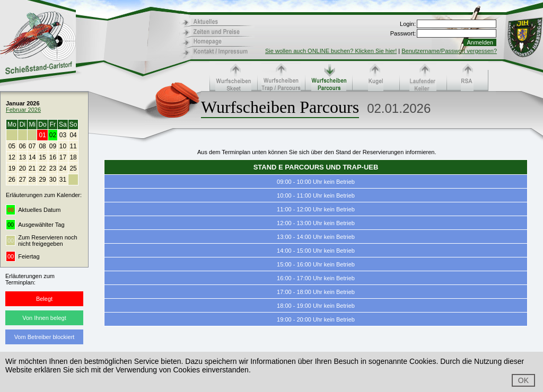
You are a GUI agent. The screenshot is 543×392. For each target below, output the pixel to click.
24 (63, 168)
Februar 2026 (23, 110)
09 (53, 146)
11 (73, 146)
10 (63, 146)
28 (32, 180)
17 (63, 157)
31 (63, 180)
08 (42, 146)
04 (73, 135)
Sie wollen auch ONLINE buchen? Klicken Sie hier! (331, 51)
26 (12, 180)
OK (523, 380)
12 (12, 157)
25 (73, 168)
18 (73, 157)
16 (53, 157)
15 (42, 157)
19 (12, 168)
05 (12, 146)
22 (42, 168)
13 (23, 157)
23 (53, 168)
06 (23, 146)
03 (63, 135)
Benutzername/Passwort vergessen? (449, 51)
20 (23, 168)
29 (42, 180)
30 (53, 180)
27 (23, 180)
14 (32, 157)
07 (32, 146)
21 (32, 168)
